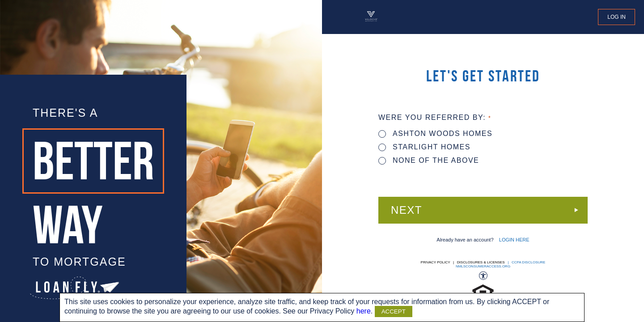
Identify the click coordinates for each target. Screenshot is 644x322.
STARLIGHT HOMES (424, 147)
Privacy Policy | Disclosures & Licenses (463, 262)
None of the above (429, 160)
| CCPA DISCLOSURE (526, 262)
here (364, 311)
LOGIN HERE (514, 240)
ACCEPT (394, 311)
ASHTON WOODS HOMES (435, 133)
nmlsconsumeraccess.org (483, 266)
